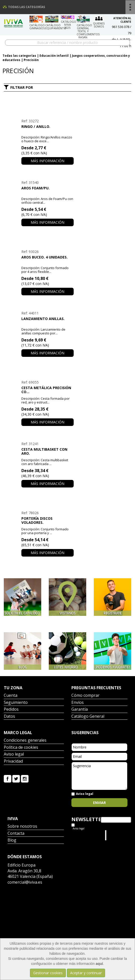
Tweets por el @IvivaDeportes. (85, 835)
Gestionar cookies (48, 973)
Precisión (31, 60)
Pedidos (11, 710)
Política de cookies (21, 748)
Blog (12, 840)
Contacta (16, 834)
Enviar (99, 803)
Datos (9, 717)
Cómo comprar (85, 696)
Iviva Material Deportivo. (117, 835)
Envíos (78, 703)
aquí (99, 964)
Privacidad (13, 761)
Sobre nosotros (22, 827)
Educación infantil (54, 56)
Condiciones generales (25, 741)
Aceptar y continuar (86, 973)
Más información (48, 161)
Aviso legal (14, 754)
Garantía (80, 710)
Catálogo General (88, 717)
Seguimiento (16, 703)
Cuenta (11, 696)
